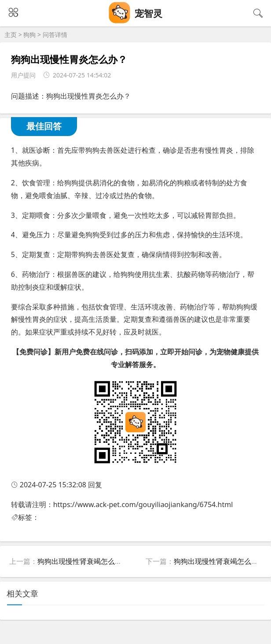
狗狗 (29, 35)
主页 (11, 35)
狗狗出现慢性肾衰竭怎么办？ (83, 561)
